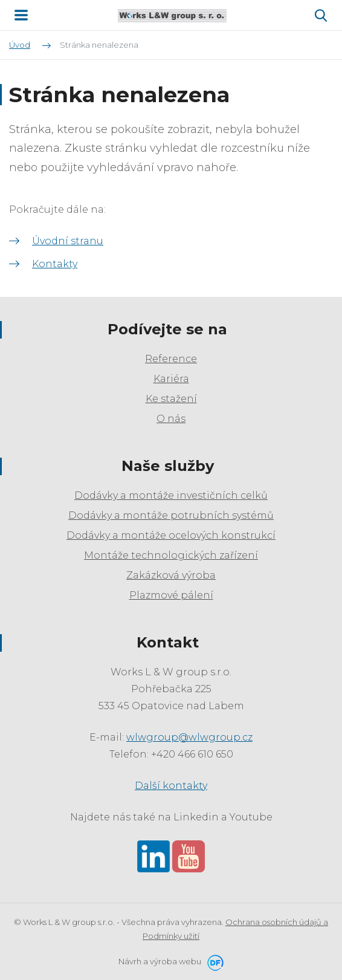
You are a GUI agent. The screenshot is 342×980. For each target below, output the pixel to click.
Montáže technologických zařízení (171, 555)
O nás (171, 419)
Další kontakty (171, 786)
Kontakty (55, 264)
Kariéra (171, 379)
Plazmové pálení (171, 595)
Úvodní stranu (68, 241)
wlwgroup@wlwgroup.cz (189, 737)
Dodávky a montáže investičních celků (171, 495)
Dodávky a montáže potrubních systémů (171, 515)
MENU (21, 15)
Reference (171, 359)
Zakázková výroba (171, 575)
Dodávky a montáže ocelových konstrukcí (171, 535)
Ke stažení (171, 399)
